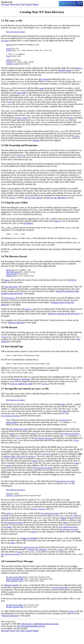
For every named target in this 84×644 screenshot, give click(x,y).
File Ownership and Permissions (21, 150)
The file (13, 21)
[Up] (18, 4)
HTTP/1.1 (73, 286)
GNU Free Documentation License (31, 637)
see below (28, 228)
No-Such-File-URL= (15, 587)
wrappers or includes (28, 547)
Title (76, 525)
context (63, 527)
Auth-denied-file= (15, 591)
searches (36, 145)
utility (22, 97)
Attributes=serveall (16, 32)
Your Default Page (14, 353)
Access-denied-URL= (15, 589)
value (80, 462)
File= (9, 50)
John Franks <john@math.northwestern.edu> (40, 635)
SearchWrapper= (13, 278)
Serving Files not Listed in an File (27, 396)
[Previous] (5, 4)
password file (12, 430)
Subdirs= (58, 226)
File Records (11, 334)
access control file (60, 598)
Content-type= (13, 68)
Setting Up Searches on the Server (64, 320)
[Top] (22, 4)
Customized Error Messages (19, 570)
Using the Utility (16, 207)
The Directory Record (16, 261)
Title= (9, 52)
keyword (5, 527)
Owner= (9, 45)
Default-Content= (38, 518)
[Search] (29, 4)
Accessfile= (12, 280)
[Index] (36, 4)
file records (43, 84)
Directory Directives (17, 329)
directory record (65, 75)
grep (72, 527)
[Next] (13, 4)
